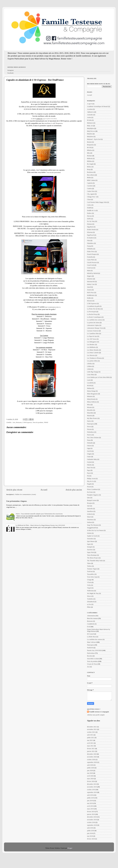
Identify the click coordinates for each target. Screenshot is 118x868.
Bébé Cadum (91, 180)
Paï (88, 476)
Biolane (89, 156)
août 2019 (90, 795)
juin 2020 (90, 770)
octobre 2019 (91, 790)
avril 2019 (90, 806)
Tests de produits (38, 422)
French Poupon (92, 254)
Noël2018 (90, 648)
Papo (89, 470)
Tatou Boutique (92, 555)
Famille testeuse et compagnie (99, 712)
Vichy (89, 585)
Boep (89, 169)
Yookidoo (90, 599)
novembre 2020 (92, 757)
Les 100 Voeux (92, 339)
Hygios (89, 276)
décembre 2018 (92, 817)
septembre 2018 (92, 825)
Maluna (89, 388)
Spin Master (91, 541)
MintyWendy (91, 399)
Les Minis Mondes (93, 350)
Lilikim (89, 366)
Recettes (90, 656)
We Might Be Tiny (93, 593)
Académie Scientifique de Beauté (97, 106)
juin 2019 (90, 801)
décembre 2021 (92, 727)
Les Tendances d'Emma (94, 358)
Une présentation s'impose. (17, 501)
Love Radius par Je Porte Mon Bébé (98, 377)
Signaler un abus (94, 721)
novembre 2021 (92, 729)
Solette (89, 533)
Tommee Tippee (92, 569)
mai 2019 (90, 803)
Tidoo (89, 563)
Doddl (89, 208)
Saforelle (90, 509)
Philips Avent (91, 479)
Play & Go (90, 481)
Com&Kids (91, 624)
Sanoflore (90, 511)
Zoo (88, 667)
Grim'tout (90, 268)
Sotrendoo (90, 539)
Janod (89, 287)
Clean (89, 199)
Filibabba (90, 249)
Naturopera (91, 424)
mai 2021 (90, 740)
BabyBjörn (90, 128)
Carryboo (90, 186)
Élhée (89, 607)
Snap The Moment (93, 525)
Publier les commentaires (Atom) (26, 494)
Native (89, 421)
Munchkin (90, 413)
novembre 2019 (92, 787)
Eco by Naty (91, 221)
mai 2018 (90, 836)
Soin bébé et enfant (93, 659)
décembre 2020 (92, 754)
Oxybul (89, 462)
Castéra (89, 188)
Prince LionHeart (92, 489)
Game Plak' (91, 260)
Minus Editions (92, 402)
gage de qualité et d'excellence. (50, 119)
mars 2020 (90, 779)
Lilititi (89, 369)
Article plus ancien (74, 490)
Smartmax (90, 520)
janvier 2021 (91, 751)
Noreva (89, 435)
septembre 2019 (92, 792)
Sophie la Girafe (92, 536)
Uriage (89, 580)
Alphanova (90, 112)
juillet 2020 (91, 768)
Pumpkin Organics (93, 495)
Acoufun (90, 109)
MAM (89, 385)
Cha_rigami (91, 194)
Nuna (89, 440)
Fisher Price (91, 251)
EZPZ (89, 219)
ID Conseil (90, 634)
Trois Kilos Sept (92, 577)
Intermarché (91, 282)
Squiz (89, 544)
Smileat (89, 522)
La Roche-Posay (92, 314)
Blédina (89, 161)
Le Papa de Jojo (92, 336)
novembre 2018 (92, 820)
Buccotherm (91, 175)
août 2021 (90, 735)
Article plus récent (14, 490)
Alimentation (91, 616)
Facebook (10, 73)
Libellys (90, 364)
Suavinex (90, 550)
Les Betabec (91, 344)
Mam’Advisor (91, 642)
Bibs (88, 153)
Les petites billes (92, 361)
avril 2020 (90, 776)
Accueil (44, 490)
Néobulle (90, 443)
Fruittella (90, 257)
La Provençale (92, 312)
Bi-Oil (89, 147)
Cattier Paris (91, 191)
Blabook (90, 158)
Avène (89, 117)
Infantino (90, 279)
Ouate (89, 457)
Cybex (89, 205)
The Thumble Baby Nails (95, 561)
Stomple (90, 547)
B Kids (89, 120)
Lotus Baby (91, 375)
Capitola (90, 183)
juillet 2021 (91, 738)
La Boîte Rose (91, 637)
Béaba (89, 178)
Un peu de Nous (92, 664)
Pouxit (89, 487)
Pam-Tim (90, 468)
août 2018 (90, 828)
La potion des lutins (93, 323)
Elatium (90, 224)
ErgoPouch (91, 235)
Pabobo (89, 465)
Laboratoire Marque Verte (95, 328)
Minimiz (90, 396)
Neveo (89, 427)
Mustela (90, 416)
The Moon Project (93, 558)
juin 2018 (90, 833)
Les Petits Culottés (93, 353)
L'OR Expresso (27, 422)
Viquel (89, 588)
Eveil (89, 627)
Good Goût (91, 265)
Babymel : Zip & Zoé (94, 139)
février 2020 (91, 781)
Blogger (70, 848)
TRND (46, 422)
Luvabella (90, 383)
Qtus (89, 498)
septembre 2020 (92, 762)
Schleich (90, 514)
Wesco (89, 596)
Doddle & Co (91, 210)
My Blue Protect (92, 418)
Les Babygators (92, 342)
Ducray (89, 216)
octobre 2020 (91, 759)
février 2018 (91, 839)
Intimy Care (91, 284)
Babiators (90, 123)
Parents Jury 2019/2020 (94, 650)
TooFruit (90, 571)
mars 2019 (90, 809)
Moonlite (90, 410)
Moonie (89, 407)
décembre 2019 (92, 784)
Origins (89, 454)
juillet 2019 (91, 798)
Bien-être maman (92, 618)
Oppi (89, 448)
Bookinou (90, 172)
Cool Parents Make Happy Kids (97, 202)
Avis (14, 422)
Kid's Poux (90, 292)
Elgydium (90, 227)
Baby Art (90, 126)
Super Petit (91, 552)
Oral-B (89, 451)
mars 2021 (90, 746)
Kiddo (89, 298)
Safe (88, 506)
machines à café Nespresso (54, 123)
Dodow (89, 213)
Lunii (89, 380)
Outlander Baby (92, 459)
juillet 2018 (91, 831)
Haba (89, 271)
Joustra (89, 290)
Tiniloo (89, 566)
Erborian (90, 232)
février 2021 (91, 749)
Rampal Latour (92, 500)
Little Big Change (93, 372)
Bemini (89, 142)
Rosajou (90, 503)
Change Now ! (92, 197)
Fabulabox (90, 243)
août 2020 (90, 765)
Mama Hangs (91, 391)
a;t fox (89, 604)
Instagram (11, 70)
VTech (89, 582)
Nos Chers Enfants (93, 437)
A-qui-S (90, 104)
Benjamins (90, 145)
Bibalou (90, 150)
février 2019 (91, 811)
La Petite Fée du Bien (94, 309)
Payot (89, 473)
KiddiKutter (91, 295)
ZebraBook (91, 602)
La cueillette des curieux (95, 320)
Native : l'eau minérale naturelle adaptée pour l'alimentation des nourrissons (39, 514)
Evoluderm (91, 238)
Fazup (89, 246)
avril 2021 (90, 743)
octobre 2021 (91, 732)
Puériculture (91, 653)
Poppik (89, 484)
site (60, 307)
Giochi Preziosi (92, 262)
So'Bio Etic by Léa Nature (95, 530)
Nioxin (89, 429)
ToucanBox (91, 574)
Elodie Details (91, 230)
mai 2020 (90, 773)
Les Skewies (91, 355)
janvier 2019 (91, 814)
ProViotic (90, 492)
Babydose (90, 136)
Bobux (89, 167)
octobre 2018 (91, 822)
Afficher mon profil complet (96, 715)
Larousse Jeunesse (93, 331)
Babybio (90, 134)
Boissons (19, 422)
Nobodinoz (91, 432)
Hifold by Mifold (92, 273)
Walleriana (90, 591)
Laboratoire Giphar (93, 325)
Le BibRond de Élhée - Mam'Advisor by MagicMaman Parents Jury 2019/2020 (40, 525)
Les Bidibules (91, 347)
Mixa (89, 405)
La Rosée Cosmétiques (94, 317)
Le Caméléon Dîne (93, 333)
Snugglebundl (91, 528)
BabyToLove (91, 131)
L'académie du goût (93, 306)
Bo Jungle (90, 164)
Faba (89, 240)
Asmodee (90, 115)
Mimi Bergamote (92, 394)
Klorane (90, 301)
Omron (89, 446)
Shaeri (89, 517)
